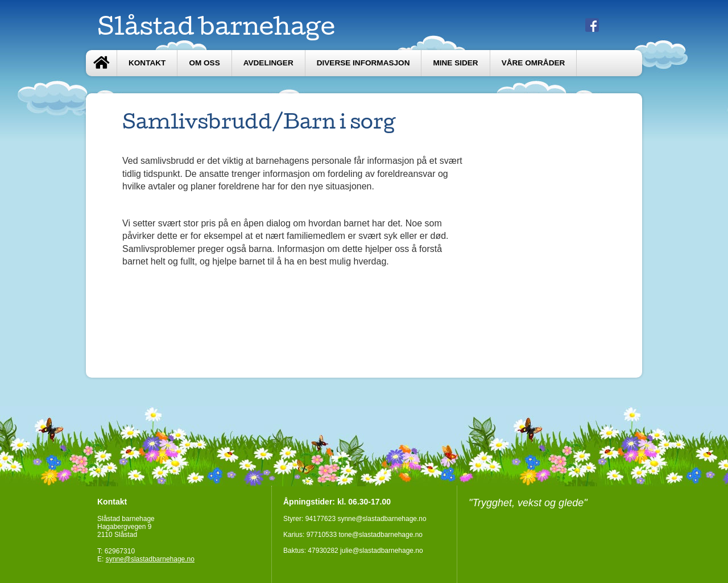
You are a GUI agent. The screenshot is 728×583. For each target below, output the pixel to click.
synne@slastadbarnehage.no (150, 559)
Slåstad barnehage (216, 25)
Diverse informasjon (363, 63)
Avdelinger (268, 63)
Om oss (204, 63)
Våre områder (533, 63)
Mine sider (455, 63)
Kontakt (147, 63)
